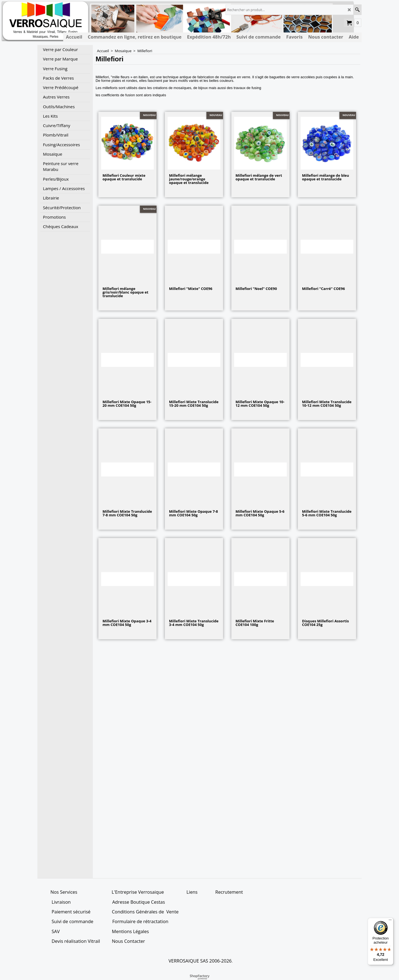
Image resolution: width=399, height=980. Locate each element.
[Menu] (390, 921)
